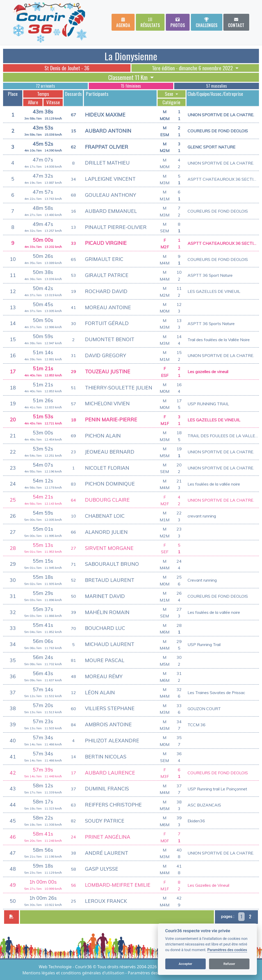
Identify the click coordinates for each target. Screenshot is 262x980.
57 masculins (217, 86)
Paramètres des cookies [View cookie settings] (150, 973)
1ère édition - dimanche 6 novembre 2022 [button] (193, 68)
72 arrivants (45, 86)
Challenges (207, 23)
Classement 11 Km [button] (129, 77)
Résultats (150, 23)
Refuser (229, 964)
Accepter (185, 964)
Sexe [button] (170, 94)
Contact (236, 23)
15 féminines (131, 86)
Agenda (123, 23)
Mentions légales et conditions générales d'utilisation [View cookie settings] (74, 973)
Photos (178, 23)
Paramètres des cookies (227, 950)
